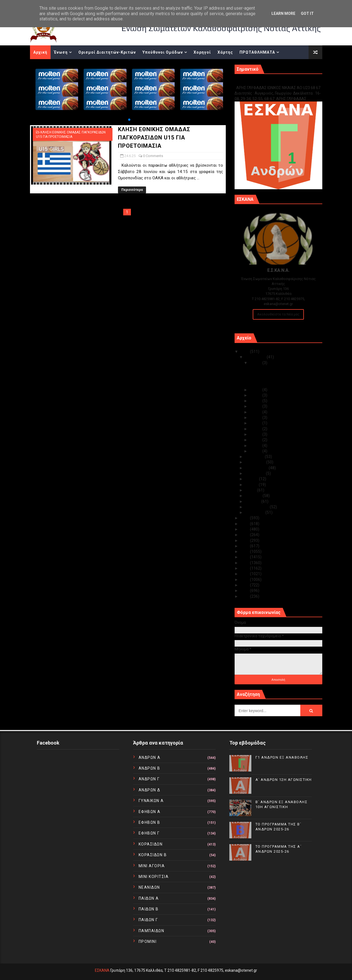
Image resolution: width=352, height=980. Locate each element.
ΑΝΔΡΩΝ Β (149, 768)
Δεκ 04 (256, 434)
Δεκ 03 (256, 440)
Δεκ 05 (256, 429)
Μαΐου (251, 490)
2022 (245, 529)
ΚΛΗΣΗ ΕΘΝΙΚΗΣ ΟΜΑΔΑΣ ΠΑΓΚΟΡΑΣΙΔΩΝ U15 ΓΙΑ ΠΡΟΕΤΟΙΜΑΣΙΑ (154, 138)
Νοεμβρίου (255, 457)
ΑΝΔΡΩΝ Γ (149, 779)
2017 (245, 557)
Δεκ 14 (256, 390)
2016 (245, 563)
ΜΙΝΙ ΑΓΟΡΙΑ (152, 866)
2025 (245, 352)
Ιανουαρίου (255, 512)
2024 (245, 518)
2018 (245, 551)
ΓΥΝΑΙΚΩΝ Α (151, 801)
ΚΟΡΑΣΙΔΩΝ (151, 844)
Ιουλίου (252, 479)
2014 (245, 574)
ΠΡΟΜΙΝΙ (148, 941)
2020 (245, 540)
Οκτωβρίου (256, 462)
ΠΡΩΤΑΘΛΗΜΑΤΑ (257, 52)
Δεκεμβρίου (256, 357)
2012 (245, 585)
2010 (245, 596)
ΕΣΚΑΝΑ (102, 970)
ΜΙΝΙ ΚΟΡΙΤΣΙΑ (154, 877)
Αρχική (40, 52)
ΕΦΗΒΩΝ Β (149, 822)
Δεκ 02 (256, 446)
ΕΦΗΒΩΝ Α (150, 812)
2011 (245, 591)
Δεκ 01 (256, 451)
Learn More (283, 13)
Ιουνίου (252, 485)
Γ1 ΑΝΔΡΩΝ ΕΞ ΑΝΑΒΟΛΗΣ (262, 82)
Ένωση (61, 52)
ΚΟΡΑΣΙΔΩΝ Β (153, 855)
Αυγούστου (255, 473)
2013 (245, 580)
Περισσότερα (132, 190)
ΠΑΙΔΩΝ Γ (148, 920)
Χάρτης (225, 52)
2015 (245, 568)
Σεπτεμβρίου (257, 468)
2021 (245, 535)
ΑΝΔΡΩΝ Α (150, 757)
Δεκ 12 (256, 395)
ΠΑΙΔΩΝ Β (149, 909)
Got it (307, 13)
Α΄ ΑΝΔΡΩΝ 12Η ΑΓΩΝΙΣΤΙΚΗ (273, 374)
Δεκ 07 (256, 423)
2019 (245, 546)
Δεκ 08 (256, 418)
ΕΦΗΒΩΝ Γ (149, 833)
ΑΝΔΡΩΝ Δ (149, 790)
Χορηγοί (202, 52)
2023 (245, 524)
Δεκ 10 (256, 406)
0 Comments (153, 156)
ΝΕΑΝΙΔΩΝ (149, 887)
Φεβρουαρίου (257, 507)
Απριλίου (254, 496)
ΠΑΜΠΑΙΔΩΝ (152, 931)
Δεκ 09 (256, 412)
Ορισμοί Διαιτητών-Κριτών (107, 52)
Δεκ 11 (256, 401)
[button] (129, 120)
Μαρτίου (253, 501)
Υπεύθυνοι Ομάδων (163, 52)
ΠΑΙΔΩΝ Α (149, 898)
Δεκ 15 (256, 363)
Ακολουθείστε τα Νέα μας (278, 314)
